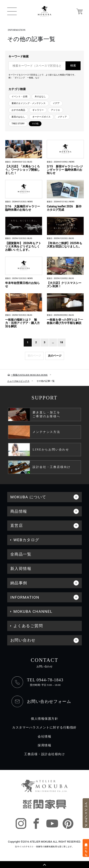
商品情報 (19, 511)
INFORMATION (25, 597)
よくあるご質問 (28, 626)
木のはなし (40, 97)
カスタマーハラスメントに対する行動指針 (44, 728)
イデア (56, 103)
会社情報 (44, 737)
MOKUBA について (28, 497)
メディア (62, 117)
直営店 (17, 525)
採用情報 (44, 745)
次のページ (55, 356)
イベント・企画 (19, 97)
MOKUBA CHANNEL (33, 611)
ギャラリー (38, 110)
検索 (73, 66)
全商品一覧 (21, 554)
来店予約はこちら (86, 848)
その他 (35, 124)
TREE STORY (18, 124)
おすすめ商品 (18, 110)
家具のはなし (18, 117)
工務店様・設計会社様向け (44, 754)
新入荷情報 (21, 569)
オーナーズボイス (41, 117)
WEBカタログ (26, 540)
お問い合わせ (23, 640)
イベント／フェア (86, 813)
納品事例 (19, 583)
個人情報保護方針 (44, 719)
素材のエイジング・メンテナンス (29, 103)
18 (61, 342)
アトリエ (55, 110)
